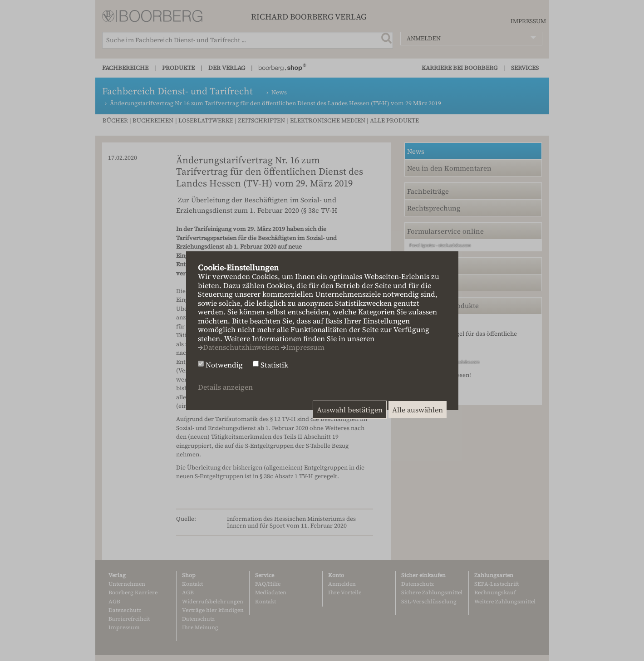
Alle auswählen (418, 410)
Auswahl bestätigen (350, 410)
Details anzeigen (225, 387)
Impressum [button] (305, 347)
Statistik (274, 365)
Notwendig (224, 365)
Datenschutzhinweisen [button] (241, 347)
